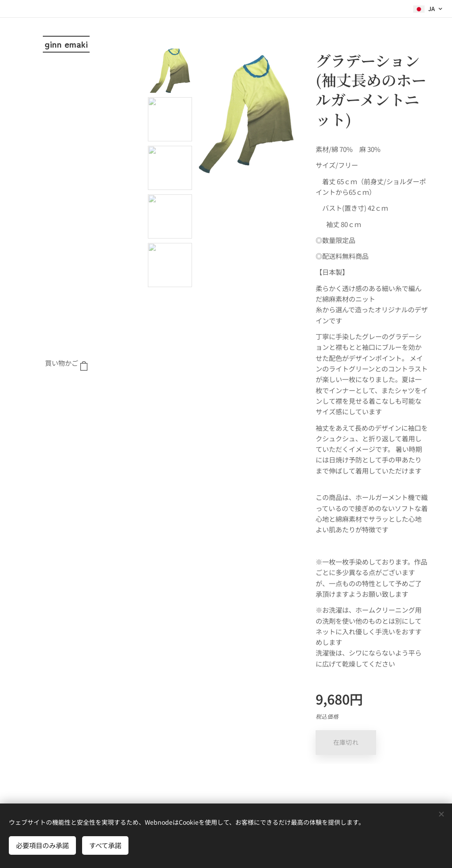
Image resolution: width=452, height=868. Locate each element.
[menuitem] (66, 390)
